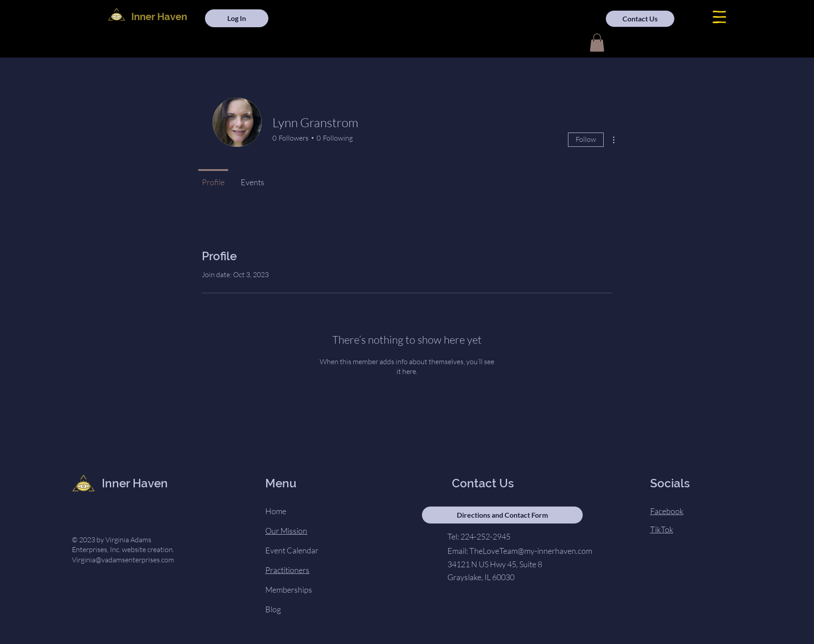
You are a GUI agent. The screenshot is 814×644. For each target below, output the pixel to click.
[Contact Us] (640, 19)
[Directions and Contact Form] (502, 515)
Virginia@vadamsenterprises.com (123, 560)
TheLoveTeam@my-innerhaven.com (531, 551)
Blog (273, 609)
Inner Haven (159, 17)
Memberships (289, 590)
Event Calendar (292, 550)
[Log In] (237, 18)
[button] (719, 17)
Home (276, 511)
